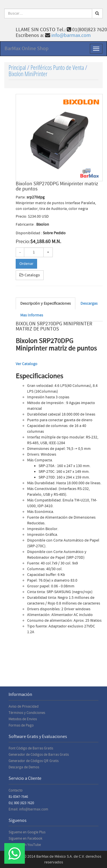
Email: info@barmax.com (28, 809)
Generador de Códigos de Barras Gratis (39, 755)
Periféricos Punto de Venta (57, 67)
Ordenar (26, 264)
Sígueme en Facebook (25, 839)
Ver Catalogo (27, 364)
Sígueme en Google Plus (27, 832)
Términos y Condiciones (27, 713)
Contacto (16, 790)
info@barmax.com (71, 35)
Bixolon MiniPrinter (28, 74)
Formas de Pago (21, 725)
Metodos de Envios (23, 719)
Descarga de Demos (24, 767)
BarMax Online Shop (27, 49)
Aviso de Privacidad (24, 706)
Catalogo (30, 275)
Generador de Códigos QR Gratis (34, 761)
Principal (17, 67)
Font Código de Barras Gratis (31, 748)
